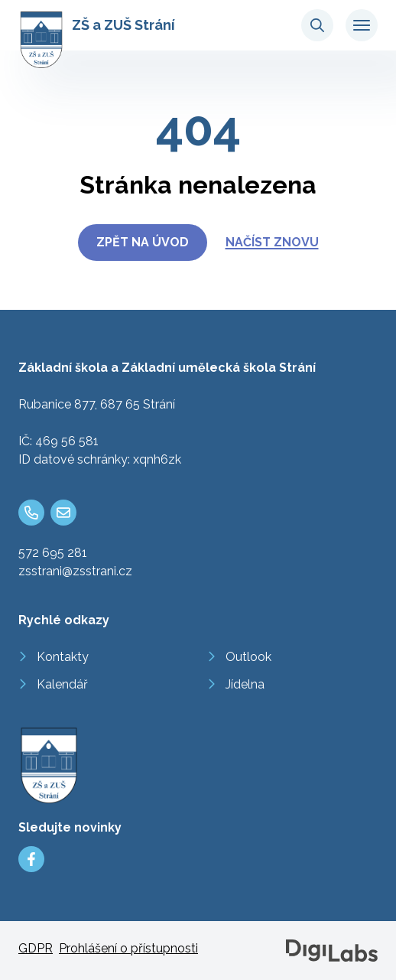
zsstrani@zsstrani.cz (75, 571)
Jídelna (245, 684)
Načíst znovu (272, 242)
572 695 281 (53, 553)
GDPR (36, 948)
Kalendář (62, 684)
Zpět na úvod (143, 242)
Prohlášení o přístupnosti (128, 948)
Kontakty (63, 657)
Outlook (248, 657)
